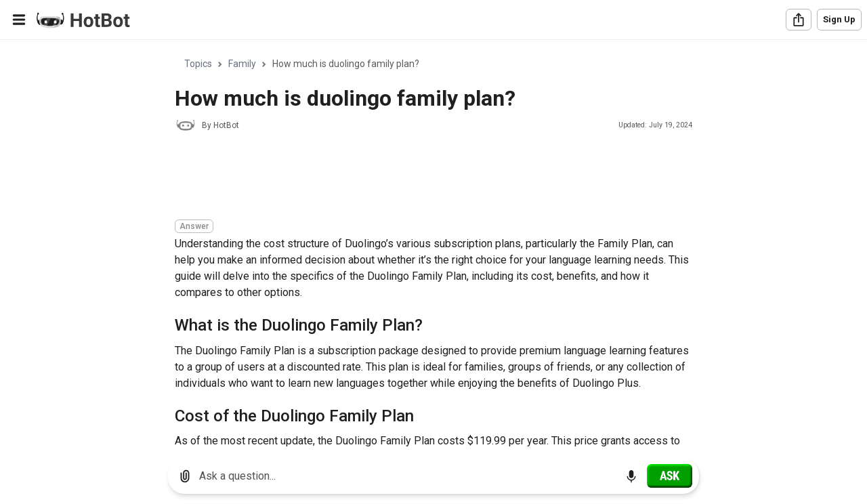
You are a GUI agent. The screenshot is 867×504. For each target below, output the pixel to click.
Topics (198, 64)
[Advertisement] (421, 177)
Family (242, 64)
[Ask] (670, 476)
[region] (433, 244)
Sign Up (839, 19)
